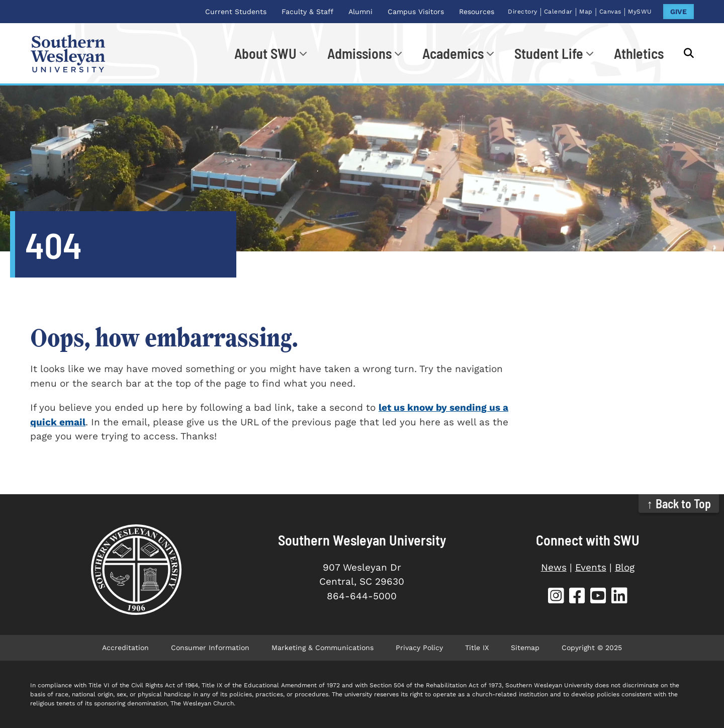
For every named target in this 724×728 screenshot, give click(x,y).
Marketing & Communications (323, 648)
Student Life (549, 53)
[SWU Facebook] (577, 597)
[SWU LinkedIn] (619, 597)
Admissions (359, 53)
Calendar (558, 12)
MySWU (640, 12)
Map (586, 12)
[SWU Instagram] (556, 597)
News (554, 567)
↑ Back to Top (679, 504)
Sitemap (525, 648)
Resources (477, 12)
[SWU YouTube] (598, 597)
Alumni (360, 12)
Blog (625, 567)
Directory (523, 12)
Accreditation (125, 648)
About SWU (265, 53)
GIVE (678, 12)
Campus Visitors (416, 12)
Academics (453, 53)
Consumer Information (210, 648)
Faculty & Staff (307, 12)
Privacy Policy (419, 648)
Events (591, 567)
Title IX (477, 648)
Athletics (639, 53)
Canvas (610, 12)
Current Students (236, 12)
